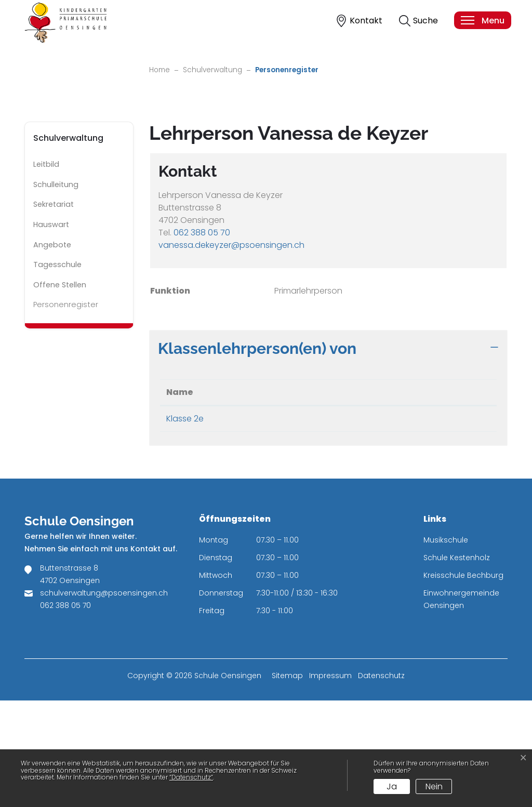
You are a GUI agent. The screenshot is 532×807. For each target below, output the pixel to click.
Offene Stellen (60, 391)
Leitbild (46, 271)
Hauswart (51, 331)
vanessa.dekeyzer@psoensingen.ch (231, 352)
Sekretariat (54, 311)
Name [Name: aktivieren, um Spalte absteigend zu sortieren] (180, 499)
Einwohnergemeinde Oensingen (461, 706)
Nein (434, 786)
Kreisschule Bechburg (463, 682)
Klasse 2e (185, 525)
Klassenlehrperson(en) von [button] (257, 455)
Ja (392, 786)
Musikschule (446, 646)
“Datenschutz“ (191, 777)
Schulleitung (56, 291)
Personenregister (65, 414)
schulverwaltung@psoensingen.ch (104, 699)
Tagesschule (57, 372)
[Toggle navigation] (482, 20)
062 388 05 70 (202, 339)
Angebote (52, 351)
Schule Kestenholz (457, 664)
